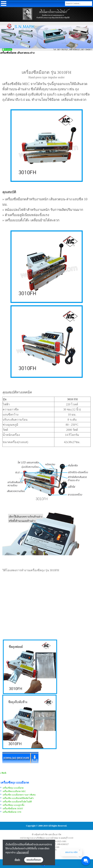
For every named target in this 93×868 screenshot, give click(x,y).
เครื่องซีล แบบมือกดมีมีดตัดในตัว (18, 798)
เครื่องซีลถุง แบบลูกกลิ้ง (14, 805)
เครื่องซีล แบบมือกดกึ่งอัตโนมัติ (17, 802)
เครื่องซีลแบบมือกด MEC (15, 791)
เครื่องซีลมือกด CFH (12, 812)
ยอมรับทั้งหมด (34, 860)
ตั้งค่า (17, 860)
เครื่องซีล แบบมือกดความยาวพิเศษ (19, 795)
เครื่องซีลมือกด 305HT (13, 809)
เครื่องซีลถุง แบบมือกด (13, 788)
